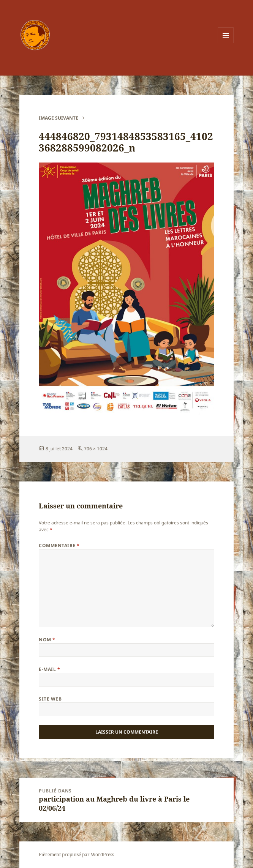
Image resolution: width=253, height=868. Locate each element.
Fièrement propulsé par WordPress (76, 855)
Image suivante (59, 118)
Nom (47, 640)
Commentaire (59, 545)
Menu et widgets (226, 43)
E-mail (49, 669)
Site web (50, 699)
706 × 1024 (96, 449)
